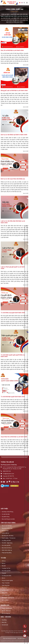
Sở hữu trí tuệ (5, 531)
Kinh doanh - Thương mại (8, 598)
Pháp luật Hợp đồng (7, 553)
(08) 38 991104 (7, 471)
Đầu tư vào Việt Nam (7, 526)
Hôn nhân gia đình (6, 545)
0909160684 (25, 636)
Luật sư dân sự (5, 533)
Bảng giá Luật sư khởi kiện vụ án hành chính (14, 90)
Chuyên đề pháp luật (7, 608)
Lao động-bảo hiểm (7, 576)
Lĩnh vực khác (5, 600)
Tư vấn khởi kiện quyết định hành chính (13, 397)
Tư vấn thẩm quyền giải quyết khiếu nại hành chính (13, 356)
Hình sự (4, 561)
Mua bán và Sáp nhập (7, 528)
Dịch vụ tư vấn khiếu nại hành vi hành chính (14, 135)
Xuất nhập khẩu (6, 585)
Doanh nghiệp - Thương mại (9, 538)
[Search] (24, 3)
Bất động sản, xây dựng (8, 536)
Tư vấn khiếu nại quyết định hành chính (13, 313)
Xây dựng (4, 588)
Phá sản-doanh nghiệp (7, 580)
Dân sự (4, 563)
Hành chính (5, 593)
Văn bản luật (5, 625)
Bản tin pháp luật (6, 613)
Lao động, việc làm (6, 540)
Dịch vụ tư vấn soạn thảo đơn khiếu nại (13, 179)
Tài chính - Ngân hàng (7, 543)
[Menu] (27, 3)
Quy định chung (6, 517)
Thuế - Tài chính (6, 583)
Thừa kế (4, 573)
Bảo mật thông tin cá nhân (8, 519)
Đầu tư (3, 578)
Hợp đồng (4, 620)
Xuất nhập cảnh (6, 595)
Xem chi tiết (26, 65)
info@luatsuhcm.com (9, 474)
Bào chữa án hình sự (7, 548)
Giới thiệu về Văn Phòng (8, 512)
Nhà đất (4, 566)
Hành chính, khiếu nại (7, 550)
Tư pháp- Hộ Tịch (6, 568)
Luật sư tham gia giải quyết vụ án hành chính (13, 268)
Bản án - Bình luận (6, 611)
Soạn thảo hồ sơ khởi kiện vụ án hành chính (14, 437)
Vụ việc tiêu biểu (6, 514)
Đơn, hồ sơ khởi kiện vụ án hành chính (12, 50)
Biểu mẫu (4, 622)
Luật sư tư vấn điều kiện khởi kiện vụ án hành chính (13, 222)
